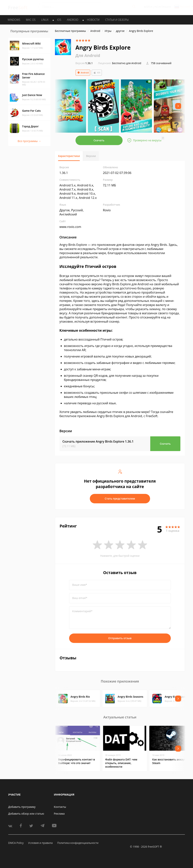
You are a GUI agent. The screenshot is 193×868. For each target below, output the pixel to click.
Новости (93, 20)
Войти (148, 7)
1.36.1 (84, 63)
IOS (59, 20)
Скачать (99, 140)
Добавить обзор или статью (26, 814)
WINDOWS (14, 20)
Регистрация (163, 7)
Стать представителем (120, 499)
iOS (97, 73)
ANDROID (73, 20)
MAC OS (31, 20)
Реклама (59, 814)
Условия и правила (40, 843)
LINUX (45, 20)
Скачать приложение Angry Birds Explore (98, 441)
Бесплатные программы (71, 31)
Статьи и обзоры (117, 20)
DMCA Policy (16, 843)
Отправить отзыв (120, 638)
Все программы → (29, 141)
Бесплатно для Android (127, 63)
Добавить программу (22, 807)
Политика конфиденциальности (78, 843)
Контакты (60, 807)
